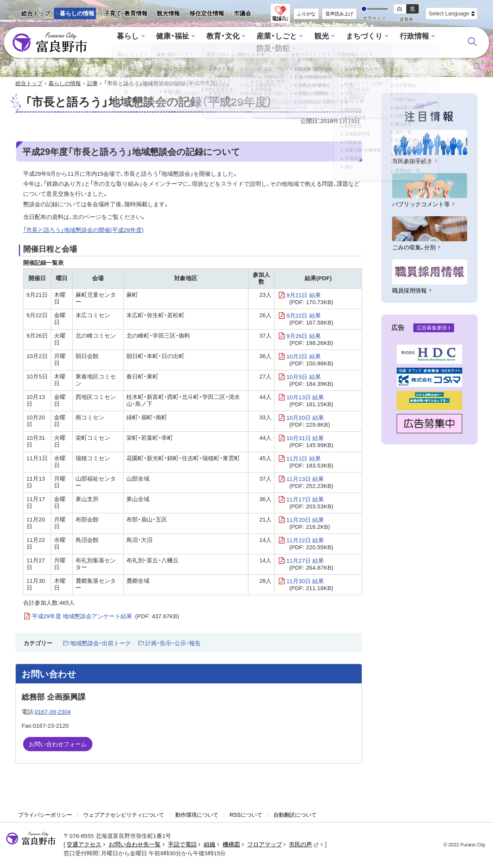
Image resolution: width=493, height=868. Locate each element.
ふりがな (306, 14)
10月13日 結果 (310, 402)
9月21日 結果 (310, 299)
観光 (295, 43)
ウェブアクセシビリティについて (124, 816)
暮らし (115, 43)
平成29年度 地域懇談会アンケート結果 (106, 617)
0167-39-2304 (53, 712)
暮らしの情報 (77, 13)
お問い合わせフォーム (58, 745)
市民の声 (304, 845)
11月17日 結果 (310, 504)
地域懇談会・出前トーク (101, 644)
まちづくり (335, 43)
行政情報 (381, 43)
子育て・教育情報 (126, 13)
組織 (210, 845)
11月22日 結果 (310, 545)
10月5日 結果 (310, 381)
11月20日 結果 (308, 524)
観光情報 (165, 15)
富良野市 (31, 839)
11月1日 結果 (310, 463)
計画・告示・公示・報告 (173, 644)
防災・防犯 (426, 43)
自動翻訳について (295, 816)
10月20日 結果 (308, 422)
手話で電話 (182, 845)
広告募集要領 (432, 329)
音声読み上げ (339, 14)
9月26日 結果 (310, 340)
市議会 (242, 13)
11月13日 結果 (310, 483)
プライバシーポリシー (45, 816)
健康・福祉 (157, 43)
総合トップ (36, 13)
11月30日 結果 (310, 585)
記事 (92, 84)
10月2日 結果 (310, 361)
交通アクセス (84, 845)
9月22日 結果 (310, 320)
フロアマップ (265, 845)
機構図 (231, 845)
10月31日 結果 (310, 442)
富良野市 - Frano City (50, 43)
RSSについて (246, 816)
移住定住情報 (204, 15)
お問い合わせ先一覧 (135, 845)
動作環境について (197, 816)
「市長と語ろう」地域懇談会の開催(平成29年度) (83, 231)
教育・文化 (203, 43)
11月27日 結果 (310, 565)
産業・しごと (253, 43)
